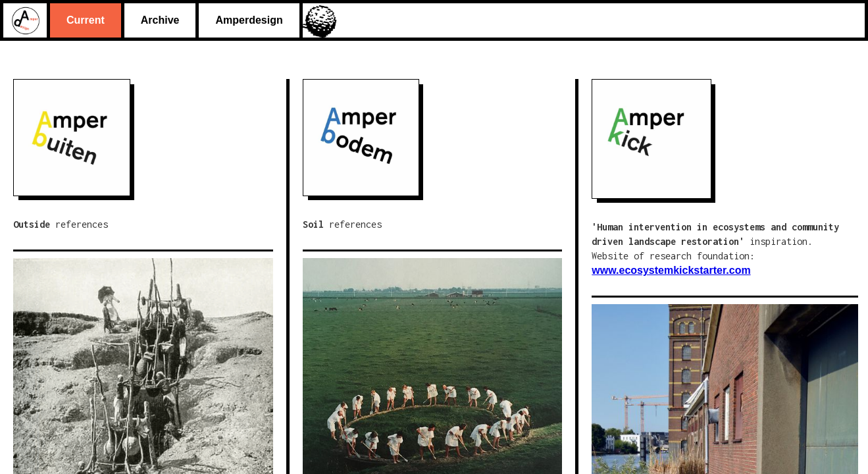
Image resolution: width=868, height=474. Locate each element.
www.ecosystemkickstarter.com (671, 270)
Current (86, 20)
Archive (160, 20)
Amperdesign (249, 20)
